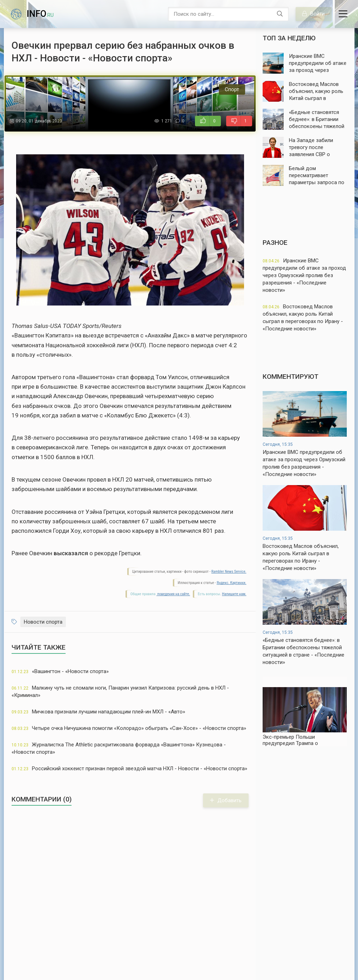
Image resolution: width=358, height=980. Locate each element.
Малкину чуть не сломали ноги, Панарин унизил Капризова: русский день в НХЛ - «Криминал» (120, 692)
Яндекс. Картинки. (232, 583)
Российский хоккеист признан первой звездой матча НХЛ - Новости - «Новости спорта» (129, 768)
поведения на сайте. (173, 594)
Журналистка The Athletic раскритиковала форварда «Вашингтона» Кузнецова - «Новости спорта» (119, 748)
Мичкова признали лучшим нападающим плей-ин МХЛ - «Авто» (98, 712)
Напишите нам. (234, 594)
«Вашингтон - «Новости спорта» (60, 671)
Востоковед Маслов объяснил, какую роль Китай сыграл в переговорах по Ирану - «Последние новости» (303, 318)
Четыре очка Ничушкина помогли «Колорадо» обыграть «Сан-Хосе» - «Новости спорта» (129, 728)
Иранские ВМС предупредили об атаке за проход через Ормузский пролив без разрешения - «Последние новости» (304, 275)
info (40, 14)
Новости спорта (43, 622)
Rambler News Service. (229, 572)
